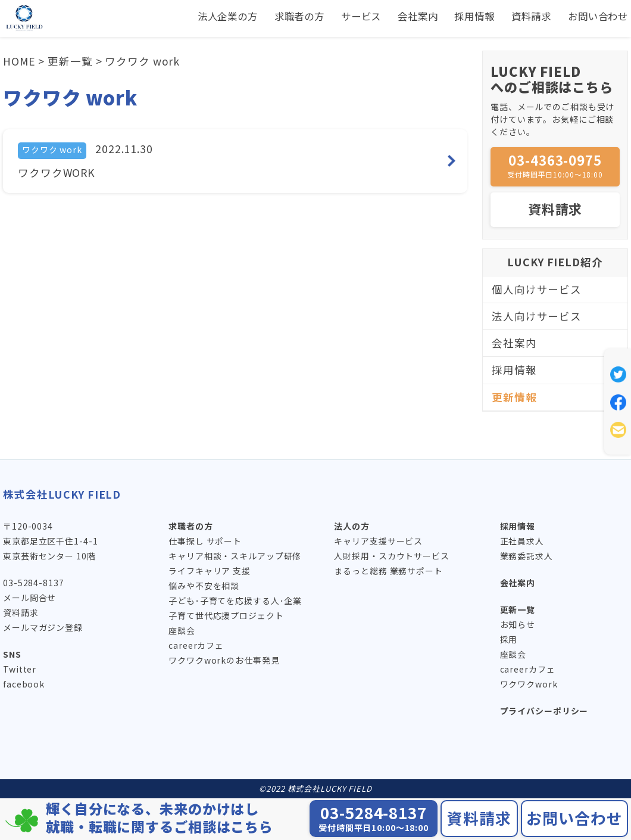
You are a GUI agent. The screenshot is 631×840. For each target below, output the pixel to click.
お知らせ (518, 624)
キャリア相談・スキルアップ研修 (235, 556)
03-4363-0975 (555, 165)
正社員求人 (522, 541)
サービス (337, 16)
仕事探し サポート (205, 541)
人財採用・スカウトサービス (391, 556)
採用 (509, 639)
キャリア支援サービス (378, 541)
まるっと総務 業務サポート (388, 571)
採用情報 (460, 16)
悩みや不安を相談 (204, 586)
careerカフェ (196, 645)
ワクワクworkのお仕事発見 (224, 660)
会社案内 (398, 16)
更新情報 (514, 397)
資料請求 (521, 16)
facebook (24, 684)
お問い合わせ (594, 16)
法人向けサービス (537, 316)
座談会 (182, 630)
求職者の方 (269, 16)
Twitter (20, 669)
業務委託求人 (527, 556)
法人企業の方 (191, 16)
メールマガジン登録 (43, 627)
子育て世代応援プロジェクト (226, 615)
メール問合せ (29, 598)
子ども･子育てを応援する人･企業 (235, 601)
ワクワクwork (529, 684)
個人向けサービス (537, 289)
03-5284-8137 (34, 583)
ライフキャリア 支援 (210, 571)
